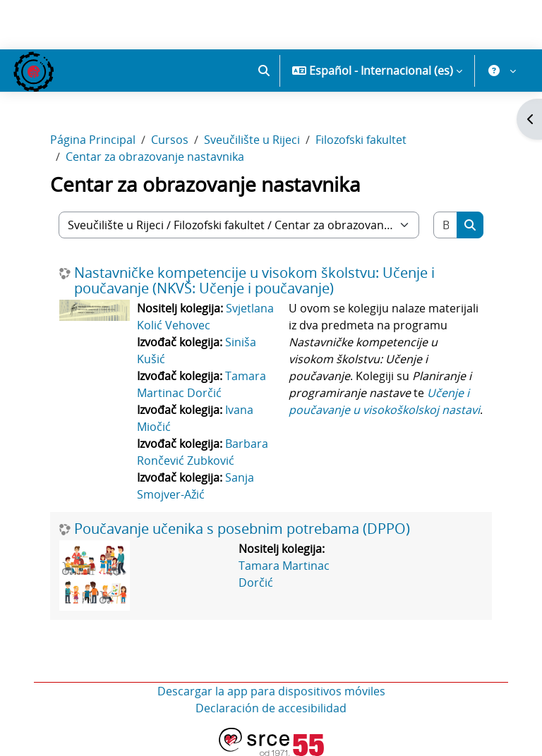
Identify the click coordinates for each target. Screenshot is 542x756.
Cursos (170, 140)
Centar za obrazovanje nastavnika (155, 157)
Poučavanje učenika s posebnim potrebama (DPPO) (242, 529)
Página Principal (93, 140)
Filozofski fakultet (361, 140)
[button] (264, 71)
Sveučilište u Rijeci (252, 140)
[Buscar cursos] (446, 225)
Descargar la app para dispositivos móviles (271, 691)
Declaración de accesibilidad (271, 708)
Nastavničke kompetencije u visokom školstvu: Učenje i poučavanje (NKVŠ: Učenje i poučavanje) (254, 281)
